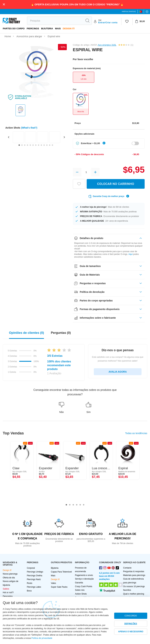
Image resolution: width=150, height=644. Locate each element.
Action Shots (81, 594)
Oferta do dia (9, 578)
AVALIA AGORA (118, 372)
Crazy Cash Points (84, 586)
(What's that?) (29, 128)
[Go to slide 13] (52, 145)
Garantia (79, 583)
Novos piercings (10, 574)
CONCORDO (131, 616)
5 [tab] (80, 505)
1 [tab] (66, 505)
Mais (58, 29)
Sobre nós (80, 590)
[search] (55, 21)
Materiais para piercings (134, 575)
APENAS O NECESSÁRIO (131, 632)
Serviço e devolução (84, 579)
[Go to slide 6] (33, 145)
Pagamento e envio (84, 575)
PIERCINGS (33, 29)
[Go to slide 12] (50, 145)
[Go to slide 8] (39, 145)
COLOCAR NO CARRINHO (116, 184)
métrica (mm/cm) (129, 11)
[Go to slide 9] (41, 145)
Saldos (6, 589)
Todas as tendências (136, 433)
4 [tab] (77, 505)
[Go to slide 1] (19, 145)
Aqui (130, 254)
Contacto (127, 568)
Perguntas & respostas (134, 571)
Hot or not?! (8, 592)
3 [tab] (73, 505)
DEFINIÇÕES (131, 624)
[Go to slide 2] (22, 145)
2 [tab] (70, 505)
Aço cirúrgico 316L (107, 45)
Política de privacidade (42, 638)
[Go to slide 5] (30, 145)
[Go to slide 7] (36, 145)
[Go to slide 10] (44, 145)
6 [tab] (84, 505)
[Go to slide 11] (47, 145)
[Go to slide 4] (28, 145)
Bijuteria (47, 29)
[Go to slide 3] (25, 145)
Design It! (69, 29)
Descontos (8, 596)
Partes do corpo (14, 29)
